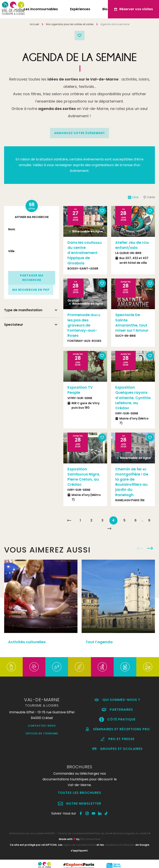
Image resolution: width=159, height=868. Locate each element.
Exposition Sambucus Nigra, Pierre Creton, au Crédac (84, 477)
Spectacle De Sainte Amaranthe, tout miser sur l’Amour (132, 323)
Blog (106, 9)
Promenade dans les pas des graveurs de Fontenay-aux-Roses (84, 325)
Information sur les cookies (27, 833)
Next (150, 548)
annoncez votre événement (80, 133)
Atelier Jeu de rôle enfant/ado (132, 245)
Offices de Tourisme (42, 733)
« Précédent (69, 520)
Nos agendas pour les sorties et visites (70, 24)
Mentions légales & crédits (130, 833)
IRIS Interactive (90, 839)
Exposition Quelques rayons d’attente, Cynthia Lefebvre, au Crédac (133, 398)
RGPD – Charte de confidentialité (70, 833)
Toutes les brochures (79, 793)
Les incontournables (41, 9)
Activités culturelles (27, 642)
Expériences (80, 9)
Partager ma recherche (32, 278)
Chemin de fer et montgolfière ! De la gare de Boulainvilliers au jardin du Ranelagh (132, 482)
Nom (12, 229)
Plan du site (102, 833)
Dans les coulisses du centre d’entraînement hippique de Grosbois (85, 253)
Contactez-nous (42, 726)
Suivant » (109, 529)
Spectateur (14, 325)
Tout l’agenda (99, 642)
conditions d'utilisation (120, 845)
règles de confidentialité (79, 845)
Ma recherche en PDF (31, 290)
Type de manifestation (23, 310)
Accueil (34, 24)
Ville (11, 251)
